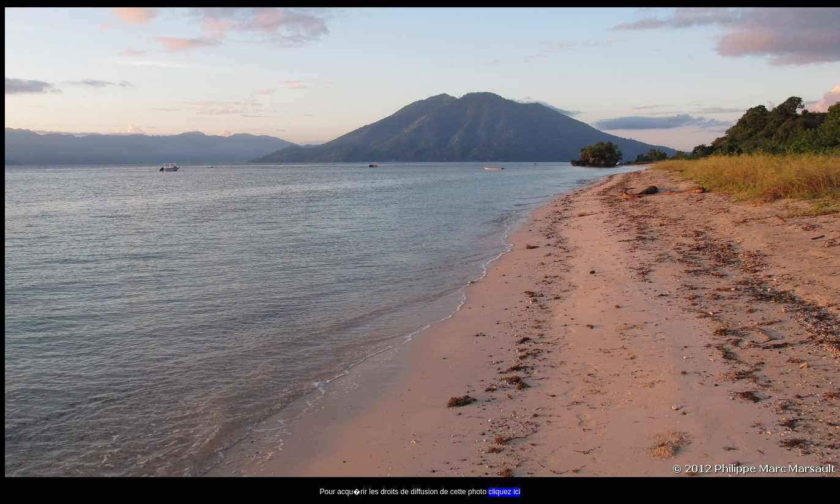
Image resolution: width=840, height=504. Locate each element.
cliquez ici (504, 492)
